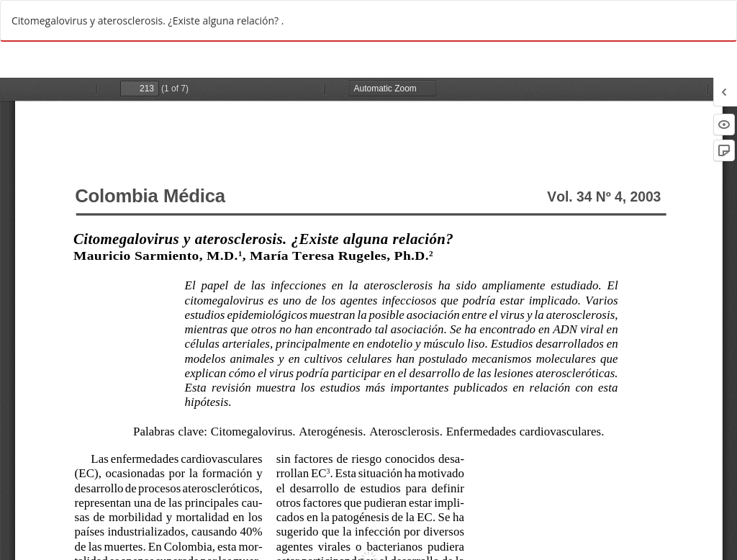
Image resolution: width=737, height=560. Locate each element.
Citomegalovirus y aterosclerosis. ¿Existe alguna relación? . (148, 21)
